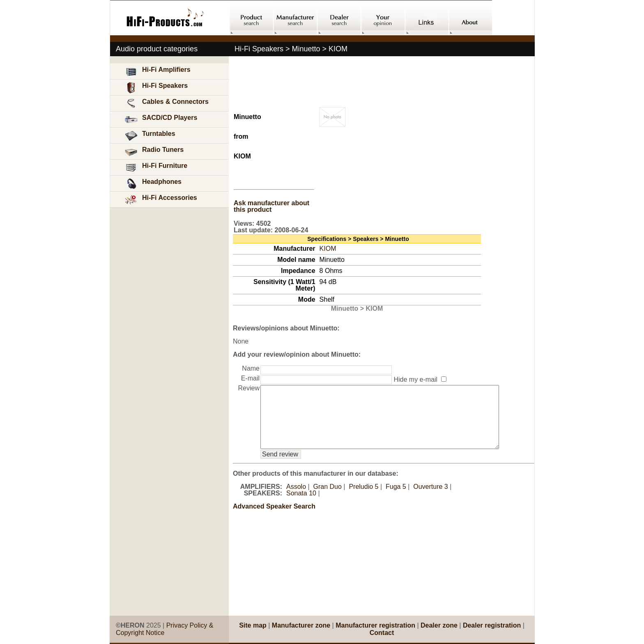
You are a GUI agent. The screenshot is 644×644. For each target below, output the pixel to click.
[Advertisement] (169, 412)
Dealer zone (439, 625)
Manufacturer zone (301, 625)
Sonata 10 (301, 505)
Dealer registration (492, 625)
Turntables (150, 136)
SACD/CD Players (161, 120)
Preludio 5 (363, 499)
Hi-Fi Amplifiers (157, 72)
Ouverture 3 (430, 499)
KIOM (328, 249)
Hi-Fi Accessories (161, 200)
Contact (382, 633)
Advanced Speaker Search (274, 519)
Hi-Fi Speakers (156, 88)
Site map (253, 625)
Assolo (296, 499)
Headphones (153, 184)
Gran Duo (328, 499)
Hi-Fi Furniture (156, 168)
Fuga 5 (396, 499)
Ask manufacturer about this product (271, 206)
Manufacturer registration (375, 625)
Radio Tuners (154, 152)
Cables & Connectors (166, 104)
